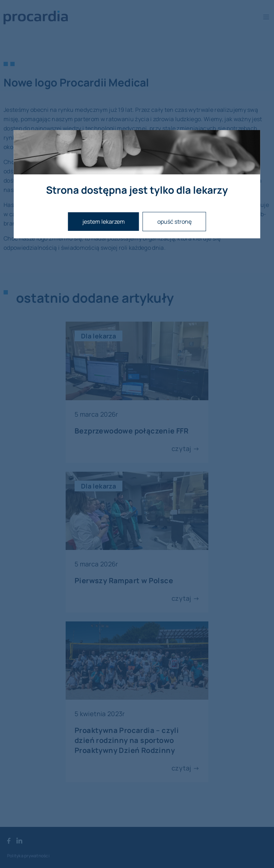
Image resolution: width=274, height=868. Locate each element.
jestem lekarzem (104, 222)
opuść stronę (174, 222)
